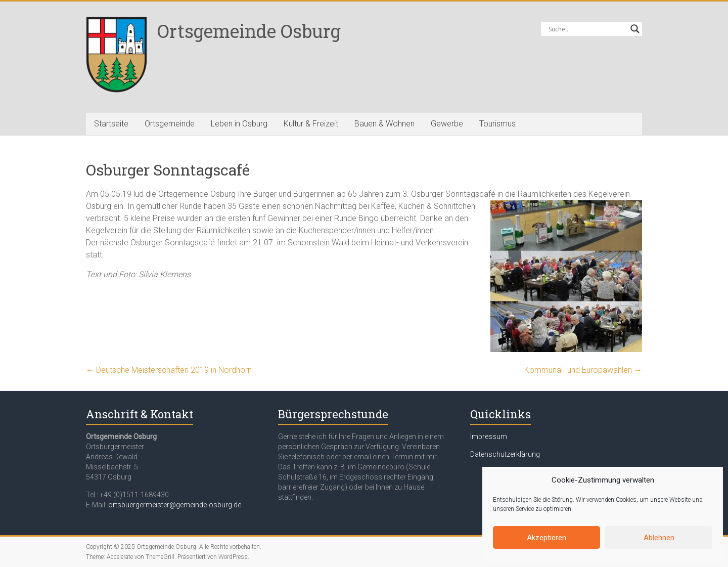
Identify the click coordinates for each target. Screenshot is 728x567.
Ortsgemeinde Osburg (249, 31)
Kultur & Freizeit (311, 124)
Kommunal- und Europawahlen (583, 370)
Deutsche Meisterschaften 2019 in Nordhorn (169, 370)
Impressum (489, 437)
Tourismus (497, 124)
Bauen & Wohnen (384, 124)
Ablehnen (659, 538)
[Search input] (587, 29)
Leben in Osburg (239, 124)
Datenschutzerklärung (505, 454)
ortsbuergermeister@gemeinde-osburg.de (175, 505)
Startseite (111, 124)
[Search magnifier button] (635, 29)
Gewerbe (447, 124)
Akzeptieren (547, 538)
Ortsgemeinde (170, 124)
